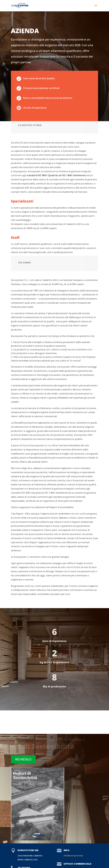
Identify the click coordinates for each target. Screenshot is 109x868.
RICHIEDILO (23, 759)
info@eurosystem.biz (73, 856)
